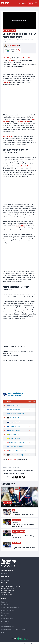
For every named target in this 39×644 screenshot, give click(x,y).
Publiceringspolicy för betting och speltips (14, 629)
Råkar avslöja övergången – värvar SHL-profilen (18, 505)
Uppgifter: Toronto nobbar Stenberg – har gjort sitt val (24, 525)
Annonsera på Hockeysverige (10, 608)
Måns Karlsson (6, 580)
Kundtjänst (4, 605)
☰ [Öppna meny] (36, 3)
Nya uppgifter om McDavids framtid (23, 515)
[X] (19, 46)
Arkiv (3, 632)
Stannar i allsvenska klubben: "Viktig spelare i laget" (23, 537)
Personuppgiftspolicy (8, 627)
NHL (14, 510)
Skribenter (5, 583)
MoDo (11, 60)
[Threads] (20, 477)
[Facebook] (17, 477)
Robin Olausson (13, 45)
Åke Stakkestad (8, 470)
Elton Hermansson (9, 474)
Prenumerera (23, 3)
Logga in (31, 3)
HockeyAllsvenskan (30, 58)
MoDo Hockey (28, 470)
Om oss (4, 616)
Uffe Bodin (5, 574)
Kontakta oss (5, 602)
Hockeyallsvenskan (9, 31)
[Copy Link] (23, 477)
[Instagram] (5, 566)
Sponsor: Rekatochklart (8, 610)
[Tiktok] (12, 566)
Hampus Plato (18, 470)
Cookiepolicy (5, 624)
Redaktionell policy (7, 618)
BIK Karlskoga (7, 58)
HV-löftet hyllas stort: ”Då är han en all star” (24, 548)
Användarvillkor (6, 621)
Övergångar (7, 503)
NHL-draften (16, 520)
